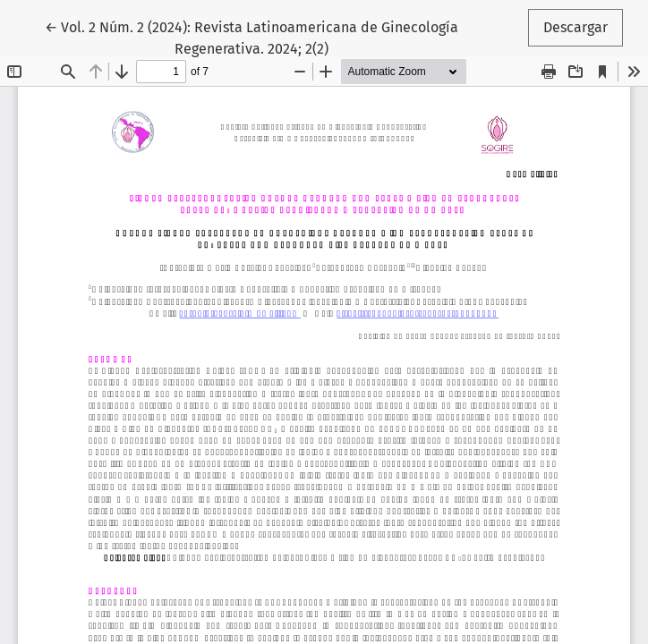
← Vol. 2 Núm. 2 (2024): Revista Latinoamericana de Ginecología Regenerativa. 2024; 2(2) (252, 37)
